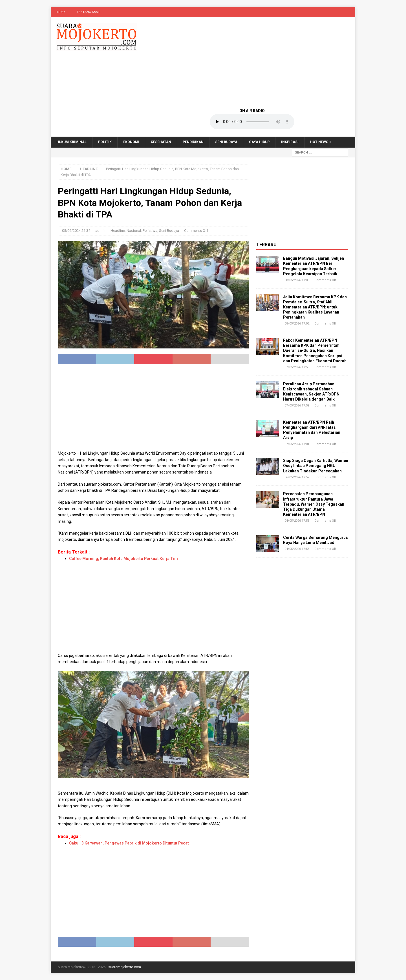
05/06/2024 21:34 (76, 231)
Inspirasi (290, 142)
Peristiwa (150, 231)
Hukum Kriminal (71, 142)
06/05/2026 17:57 (297, 477)
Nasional (134, 231)
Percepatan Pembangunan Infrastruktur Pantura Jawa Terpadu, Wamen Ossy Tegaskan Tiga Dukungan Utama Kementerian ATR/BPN (314, 504)
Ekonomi (131, 142)
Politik (105, 142)
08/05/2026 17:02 (297, 324)
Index (61, 12)
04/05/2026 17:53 (297, 549)
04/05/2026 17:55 (297, 521)
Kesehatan (161, 142)
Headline (118, 231)
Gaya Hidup (259, 142)
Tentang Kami (88, 12)
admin (100, 231)
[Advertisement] (252, 62)
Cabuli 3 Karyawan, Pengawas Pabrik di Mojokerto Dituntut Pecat (129, 843)
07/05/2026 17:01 (297, 444)
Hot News (319, 142)
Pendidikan (193, 142)
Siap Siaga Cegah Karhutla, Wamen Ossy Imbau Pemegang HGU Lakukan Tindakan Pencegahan (316, 466)
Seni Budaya (226, 142)
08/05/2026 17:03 (297, 280)
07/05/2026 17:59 (297, 367)
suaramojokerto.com (125, 967)
